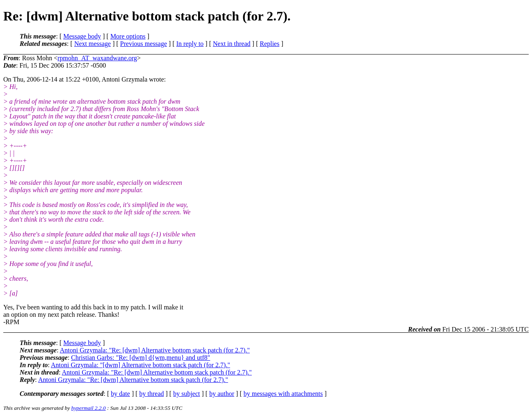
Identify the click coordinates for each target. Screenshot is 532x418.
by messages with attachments (283, 394)
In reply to (190, 44)
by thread (152, 394)
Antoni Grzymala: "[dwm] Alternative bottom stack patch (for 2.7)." (140, 365)
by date (120, 394)
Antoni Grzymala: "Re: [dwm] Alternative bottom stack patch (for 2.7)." (155, 350)
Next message (92, 44)
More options (128, 36)
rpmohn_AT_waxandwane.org (97, 58)
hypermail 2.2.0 (89, 408)
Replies (269, 44)
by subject (186, 394)
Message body (82, 36)
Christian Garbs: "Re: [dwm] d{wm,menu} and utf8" (140, 358)
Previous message (144, 44)
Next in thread (232, 44)
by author (222, 394)
